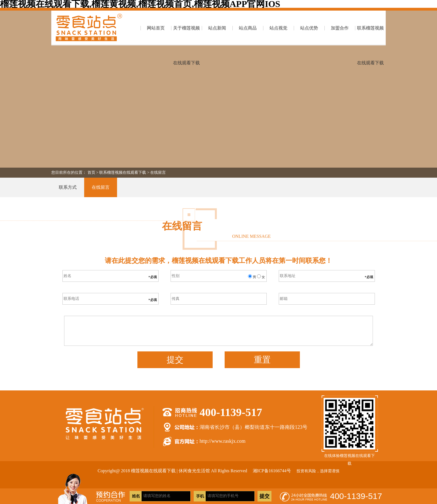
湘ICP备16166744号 (272, 471)
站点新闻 (217, 28)
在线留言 (158, 173)
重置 (262, 360)
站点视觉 (278, 28)
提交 (175, 360)
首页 (91, 173)
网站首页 (156, 28)
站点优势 (309, 28)
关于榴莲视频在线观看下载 (186, 36)
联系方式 (68, 187)
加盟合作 (340, 28)
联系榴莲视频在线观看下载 (370, 36)
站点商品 (248, 28)
